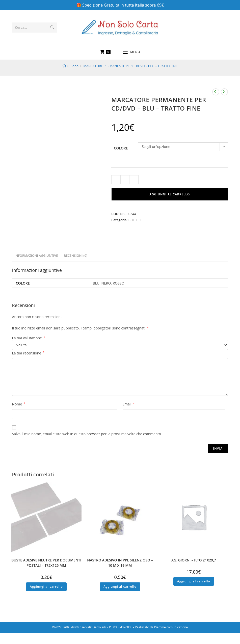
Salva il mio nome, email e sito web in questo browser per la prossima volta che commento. (87, 434)
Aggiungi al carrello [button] (46, 587)
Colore (121, 148)
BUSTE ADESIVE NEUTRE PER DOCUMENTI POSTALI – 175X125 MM (46, 563)
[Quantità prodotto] (125, 180)
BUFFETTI (136, 220)
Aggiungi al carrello (170, 194)
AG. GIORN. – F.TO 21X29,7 (194, 560)
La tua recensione (28, 353)
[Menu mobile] (131, 52)
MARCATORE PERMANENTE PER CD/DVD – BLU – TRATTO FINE (130, 66)
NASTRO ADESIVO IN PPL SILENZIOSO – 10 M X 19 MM (120, 563)
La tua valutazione (29, 338)
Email (129, 404)
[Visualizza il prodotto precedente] (216, 92)
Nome (19, 404)
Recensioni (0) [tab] (76, 256)
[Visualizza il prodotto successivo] (224, 92)
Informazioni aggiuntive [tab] (36, 256)
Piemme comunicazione (171, 627)
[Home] (64, 66)
